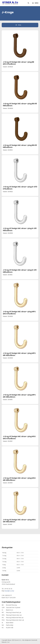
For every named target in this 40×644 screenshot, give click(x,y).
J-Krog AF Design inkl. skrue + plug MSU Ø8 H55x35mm (19, 479)
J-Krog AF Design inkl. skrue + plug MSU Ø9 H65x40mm (19, 521)
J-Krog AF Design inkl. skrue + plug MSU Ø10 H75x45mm (19, 437)
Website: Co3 (6, 642)
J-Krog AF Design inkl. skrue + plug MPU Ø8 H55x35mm (19, 354)
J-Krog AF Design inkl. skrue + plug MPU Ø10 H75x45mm (19, 313)
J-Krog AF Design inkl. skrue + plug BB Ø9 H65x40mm (20, 146)
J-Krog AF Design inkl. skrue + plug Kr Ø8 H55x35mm (20, 229)
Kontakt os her (9, 591)
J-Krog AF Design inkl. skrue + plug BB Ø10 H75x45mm (18, 63)
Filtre (20, 25)
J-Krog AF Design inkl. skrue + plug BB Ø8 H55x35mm (20, 105)
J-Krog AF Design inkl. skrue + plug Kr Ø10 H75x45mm (20, 188)
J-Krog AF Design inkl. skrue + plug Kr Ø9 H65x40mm (20, 271)
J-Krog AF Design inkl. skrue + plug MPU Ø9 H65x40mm (19, 396)
